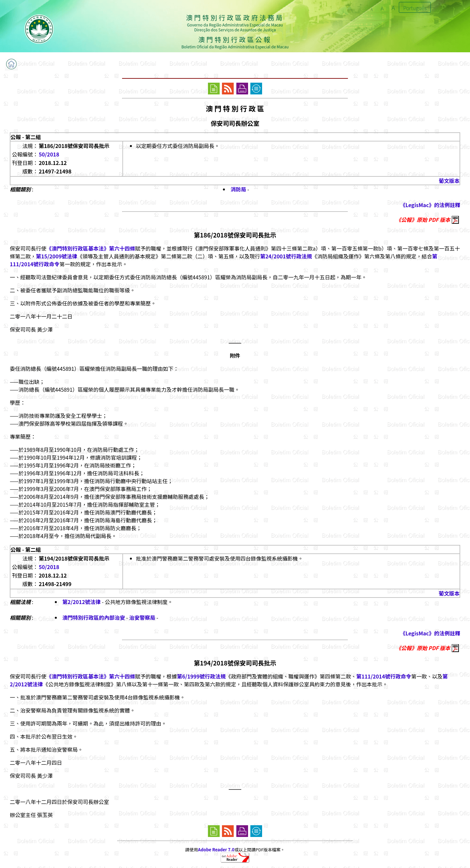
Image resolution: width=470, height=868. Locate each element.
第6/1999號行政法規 (201, 676)
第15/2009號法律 (57, 256)
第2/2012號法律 (81, 602)
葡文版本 (449, 181)
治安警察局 (142, 617)
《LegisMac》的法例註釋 (430, 205)
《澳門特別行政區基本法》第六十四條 (91, 248)
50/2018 (49, 154)
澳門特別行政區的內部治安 (94, 617)
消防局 (238, 189)
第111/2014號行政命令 (384, 676)
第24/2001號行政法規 (286, 256)
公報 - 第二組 (26, 137)
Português (415, 8)
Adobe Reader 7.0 (216, 850)
